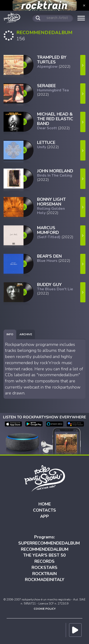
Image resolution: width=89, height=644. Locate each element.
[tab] (10, 334)
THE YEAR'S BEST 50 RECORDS (44, 558)
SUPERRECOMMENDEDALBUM (49, 543)
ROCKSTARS (44, 568)
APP (44, 516)
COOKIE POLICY (45, 609)
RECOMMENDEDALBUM (45, 549)
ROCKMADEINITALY (45, 580)
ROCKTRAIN (44, 574)
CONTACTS (44, 510)
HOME (45, 504)
